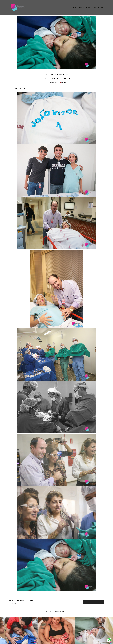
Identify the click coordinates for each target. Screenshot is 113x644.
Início (75, 7)
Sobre (95, 7)
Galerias (89, 7)
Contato (101, 7)
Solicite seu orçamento (93, 602)
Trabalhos (81, 7)
